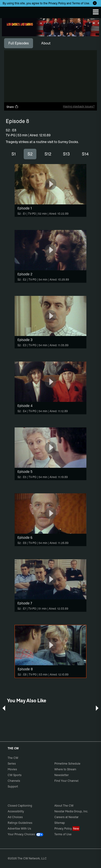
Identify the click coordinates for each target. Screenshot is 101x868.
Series (12, 764)
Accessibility (16, 811)
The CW (8, 11)
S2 (30, 154)
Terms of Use (81, 3)
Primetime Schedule (67, 764)
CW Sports (15, 775)
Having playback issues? (79, 106)
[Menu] (96, 12)
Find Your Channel (66, 781)
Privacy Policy (57, 3)
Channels (14, 781)
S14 (85, 154)
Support (13, 786)
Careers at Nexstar (66, 817)
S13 (66, 154)
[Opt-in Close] (95, 3)
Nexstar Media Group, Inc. (71, 811)
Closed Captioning (20, 806)
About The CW (64, 806)
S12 (48, 154)
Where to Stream (65, 769)
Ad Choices (15, 817)
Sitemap (60, 823)
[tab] (19, 43)
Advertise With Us (19, 828)
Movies (12, 769)
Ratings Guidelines (20, 823)
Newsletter (62, 775)
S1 (14, 154)
